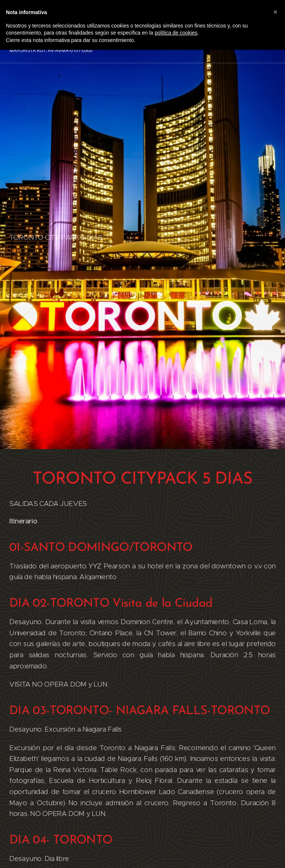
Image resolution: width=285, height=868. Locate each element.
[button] (275, 12)
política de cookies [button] (176, 33)
